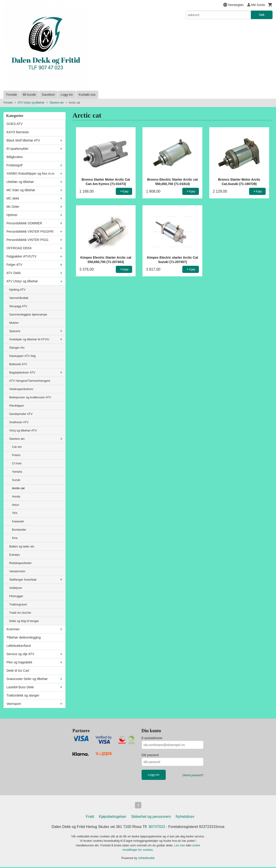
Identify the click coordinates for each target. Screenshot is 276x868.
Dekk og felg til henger (24, 621)
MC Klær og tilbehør (21, 190)
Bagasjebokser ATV (22, 372)
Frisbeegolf (14, 165)
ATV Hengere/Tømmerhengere (30, 381)
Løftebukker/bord (19, 646)
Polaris (16, 455)
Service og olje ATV (20, 654)
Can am (17, 447)
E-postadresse (152, 738)
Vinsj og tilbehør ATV (23, 430)
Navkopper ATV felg (22, 356)
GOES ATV (15, 124)
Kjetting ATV (17, 290)
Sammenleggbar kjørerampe (28, 314)
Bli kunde (29, 95)
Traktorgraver (18, 604)
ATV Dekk (14, 273)
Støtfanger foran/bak (23, 580)
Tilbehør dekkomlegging (24, 637)
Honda (16, 497)
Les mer (180, 846)
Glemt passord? (193, 775)
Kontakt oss (87, 95)
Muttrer (14, 323)
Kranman (13, 629)
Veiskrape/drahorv (21, 389)
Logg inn (67, 95)
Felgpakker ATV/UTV (21, 256)
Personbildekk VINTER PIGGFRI (30, 231)
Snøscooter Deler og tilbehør (27, 679)
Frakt (90, 817)
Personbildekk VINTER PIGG (27, 240)
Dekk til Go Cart (18, 671)
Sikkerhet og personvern (151, 817)
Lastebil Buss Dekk (20, 687)
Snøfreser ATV (19, 422)
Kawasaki (18, 521)
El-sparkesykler (17, 149)
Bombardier (19, 530)
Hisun (16, 505)
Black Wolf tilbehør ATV (23, 140)
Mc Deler (13, 207)
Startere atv (17, 439)
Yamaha (17, 472)
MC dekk (13, 198)
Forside (12, 95)
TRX (15, 513)
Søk (262, 15)
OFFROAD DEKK (19, 248)
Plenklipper (17, 406)
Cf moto (17, 463)
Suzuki (16, 480)
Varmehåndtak (19, 298)
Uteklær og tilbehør (20, 182)
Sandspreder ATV (21, 414)
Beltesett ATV (18, 364)
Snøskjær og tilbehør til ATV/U (29, 339)
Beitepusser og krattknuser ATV (30, 397)
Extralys (15, 555)
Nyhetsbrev (185, 817)
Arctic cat (18, 488)
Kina (15, 538)
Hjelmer (12, 215)
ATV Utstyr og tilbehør (22, 281)
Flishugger (16, 596)
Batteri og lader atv (22, 546)
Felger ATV (14, 265)
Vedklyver (16, 588)
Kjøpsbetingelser (113, 817)
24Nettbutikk (146, 859)
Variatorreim (17, 571)
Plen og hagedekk (19, 662)
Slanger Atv (17, 348)
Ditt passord (150, 755)
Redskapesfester (20, 563)
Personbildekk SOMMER (24, 223)
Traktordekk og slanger (23, 695)
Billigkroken (15, 157)
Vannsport (14, 704)
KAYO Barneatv (18, 132)
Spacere (15, 331)
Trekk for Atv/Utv (20, 613)
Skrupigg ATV (18, 306)
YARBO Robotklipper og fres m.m (30, 174)
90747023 (157, 828)
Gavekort (48, 95)
